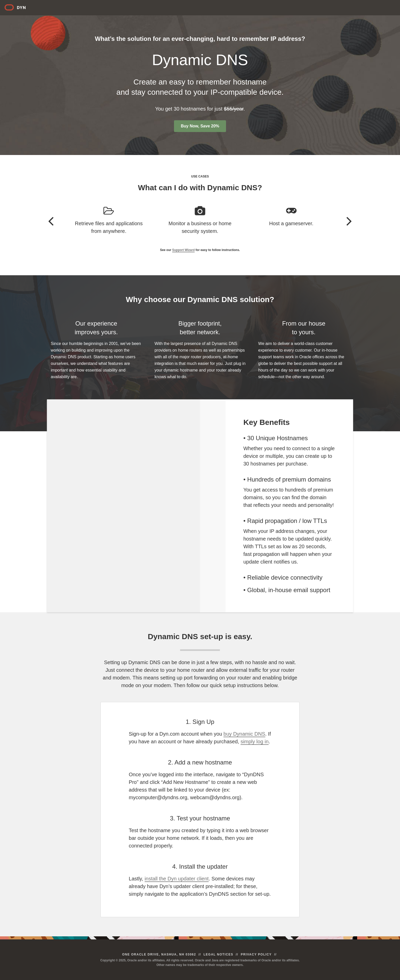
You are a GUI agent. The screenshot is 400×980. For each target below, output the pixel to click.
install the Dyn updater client (177, 879)
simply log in (255, 742)
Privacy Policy (256, 954)
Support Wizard (184, 250)
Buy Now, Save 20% (200, 126)
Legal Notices (218, 954)
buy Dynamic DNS (244, 734)
